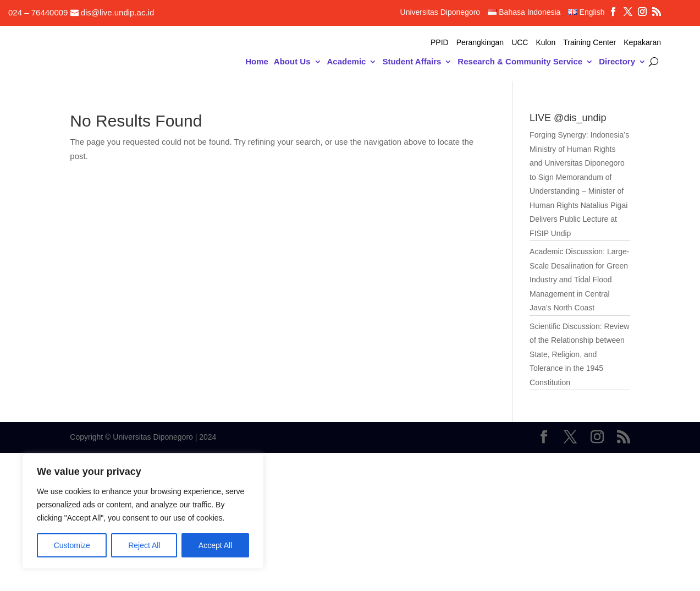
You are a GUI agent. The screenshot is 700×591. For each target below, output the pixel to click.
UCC (520, 43)
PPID (440, 43)
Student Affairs (412, 62)
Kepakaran (642, 43)
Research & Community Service (520, 62)
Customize (72, 545)
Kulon (545, 43)
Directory (617, 62)
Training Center (589, 43)
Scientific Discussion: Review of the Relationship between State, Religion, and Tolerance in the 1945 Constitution (579, 354)
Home (257, 62)
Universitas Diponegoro (440, 12)
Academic (347, 62)
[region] (143, 511)
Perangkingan (480, 43)
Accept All (215, 545)
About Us (292, 62)
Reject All (144, 545)
